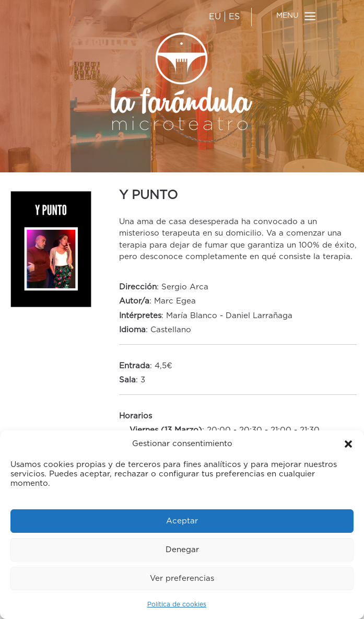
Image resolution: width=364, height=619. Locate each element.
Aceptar (182, 521)
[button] (348, 444)
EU (215, 17)
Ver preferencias (182, 579)
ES (234, 17)
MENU (287, 16)
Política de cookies (177, 604)
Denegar (182, 550)
